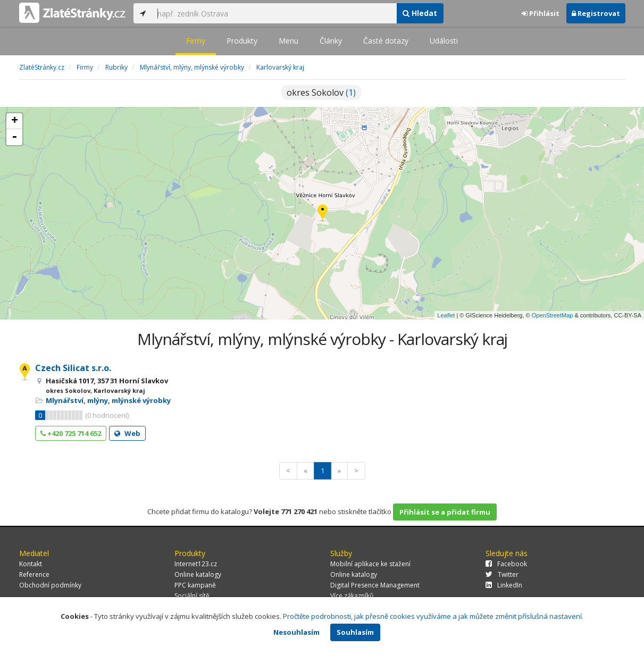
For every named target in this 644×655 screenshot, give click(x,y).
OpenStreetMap (553, 315)
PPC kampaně (195, 585)
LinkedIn (504, 585)
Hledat (420, 13)
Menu (288, 41)
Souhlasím (355, 632)
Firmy (196, 41)
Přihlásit (541, 13)
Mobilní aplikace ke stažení (370, 564)
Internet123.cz (196, 564)
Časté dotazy (386, 41)
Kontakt (31, 564)
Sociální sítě (192, 596)
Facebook (506, 564)
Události (444, 41)
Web (127, 433)
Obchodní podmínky (50, 585)
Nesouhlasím (296, 632)
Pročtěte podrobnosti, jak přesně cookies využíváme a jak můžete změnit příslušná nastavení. (433, 616)
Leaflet (446, 315)
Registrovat (596, 13)
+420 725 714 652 (71, 433)
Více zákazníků (352, 596)
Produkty (242, 41)
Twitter (502, 574)
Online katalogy (198, 574)
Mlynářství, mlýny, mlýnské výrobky (108, 400)
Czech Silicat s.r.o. (73, 368)
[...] (274, 13)
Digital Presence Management (375, 585)
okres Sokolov (321, 93)
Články (331, 41)
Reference (34, 574)
